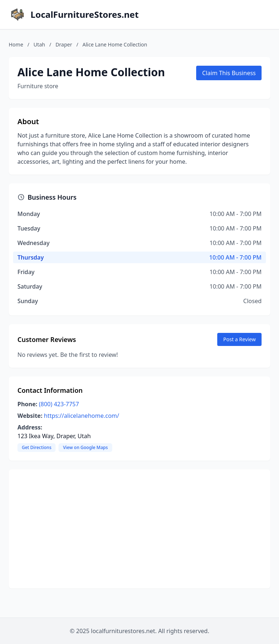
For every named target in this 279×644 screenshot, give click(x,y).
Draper (64, 44)
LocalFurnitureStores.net (85, 15)
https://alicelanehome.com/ (82, 416)
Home (16, 44)
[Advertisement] (139, 529)
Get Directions (37, 447)
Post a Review (239, 339)
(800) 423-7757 (59, 404)
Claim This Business (229, 73)
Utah (39, 44)
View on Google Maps (85, 447)
